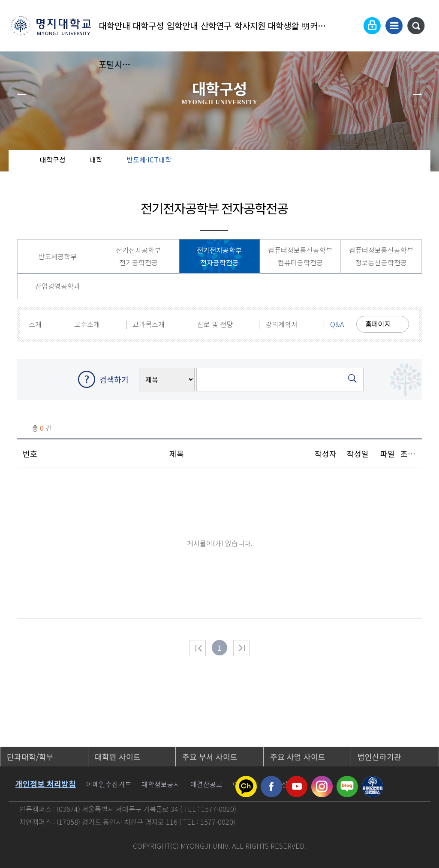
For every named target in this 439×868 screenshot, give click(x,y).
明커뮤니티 (317, 26)
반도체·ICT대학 (149, 159)
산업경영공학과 (58, 286)
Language (351, 26)
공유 (381, 167)
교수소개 (87, 324)
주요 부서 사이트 (210, 757)
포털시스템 (115, 64)
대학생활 (283, 26)
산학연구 (216, 26)
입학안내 (182, 26)
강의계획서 (281, 324)
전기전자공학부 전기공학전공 (138, 256)
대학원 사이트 (118, 757)
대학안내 (114, 26)
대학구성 (148, 26)
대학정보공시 (161, 784)
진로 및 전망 (215, 324)
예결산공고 (206, 784)
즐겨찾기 (409, 167)
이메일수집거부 (109, 784)
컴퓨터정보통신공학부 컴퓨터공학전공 (300, 256)
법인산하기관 (379, 757)
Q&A (337, 324)
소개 (35, 324)
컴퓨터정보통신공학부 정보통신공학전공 (381, 256)
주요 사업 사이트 (298, 757)
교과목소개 (149, 324)
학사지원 (250, 26)
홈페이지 (378, 324)
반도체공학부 (57, 256)
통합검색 (416, 26)
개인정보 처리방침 (46, 784)
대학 (96, 159)
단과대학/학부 (30, 757)
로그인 (372, 26)
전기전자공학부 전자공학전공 (219, 256)
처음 (198, 648)
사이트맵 (394, 26)
